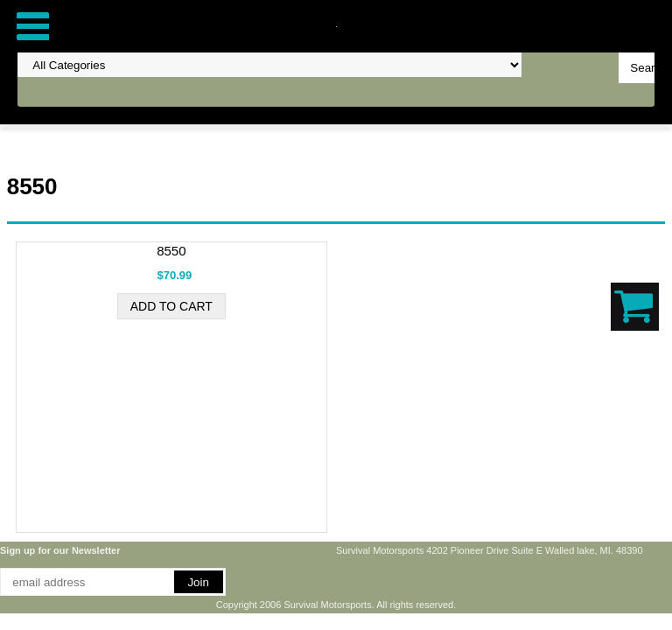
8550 (171, 251)
